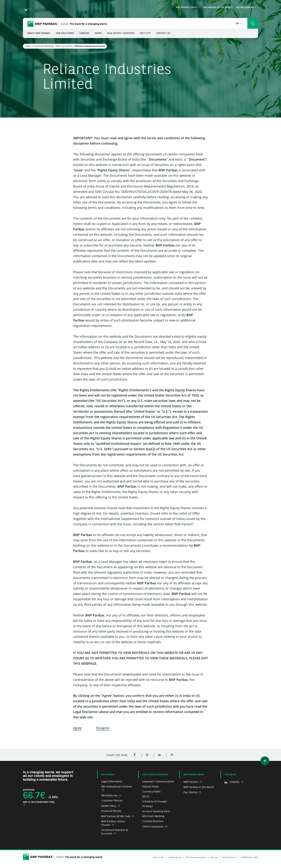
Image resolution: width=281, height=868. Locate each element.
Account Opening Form (156, 811)
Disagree (103, 728)
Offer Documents (64, 46)
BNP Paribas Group (187, 8)
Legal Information (112, 781)
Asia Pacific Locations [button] (121, 33)
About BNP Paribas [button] (39, 33)
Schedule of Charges (155, 801)
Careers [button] (84, 33)
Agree (77, 728)
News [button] (98, 33)
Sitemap (214, 857)
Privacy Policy (228, 857)
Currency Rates (151, 791)
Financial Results (111, 811)
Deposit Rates (151, 786)
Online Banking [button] (246, 8)
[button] (239, 24)
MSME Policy (109, 806)
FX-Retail (147, 806)
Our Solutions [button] (65, 33)
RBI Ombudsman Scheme (117, 786)
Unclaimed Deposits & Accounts (115, 832)
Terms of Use (158, 857)
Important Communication (158, 781)
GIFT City (145, 33)
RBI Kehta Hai (110, 795)
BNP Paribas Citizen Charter (113, 823)
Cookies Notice (175, 857)
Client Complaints (153, 826)
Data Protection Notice (196, 857)
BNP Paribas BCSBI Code (116, 816)
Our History (191, 792)
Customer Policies (112, 800)
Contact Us (163, 33)
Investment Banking (43, 46)
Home (28, 46)
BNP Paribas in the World (218, 8)
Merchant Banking (153, 816)
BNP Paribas (191, 782)
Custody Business (153, 821)
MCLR (146, 796)
